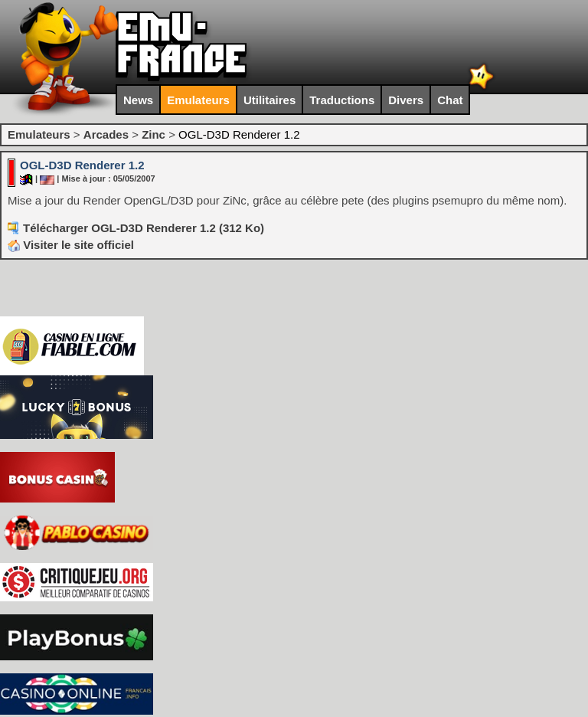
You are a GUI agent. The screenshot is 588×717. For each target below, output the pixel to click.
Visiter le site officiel (71, 245)
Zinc (154, 134)
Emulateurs (198, 100)
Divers (406, 100)
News (138, 100)
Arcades (106, 134)
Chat (450, 100)
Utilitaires (269, 100)
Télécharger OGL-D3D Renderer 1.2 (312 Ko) (144, 228)
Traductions (342, 100)
